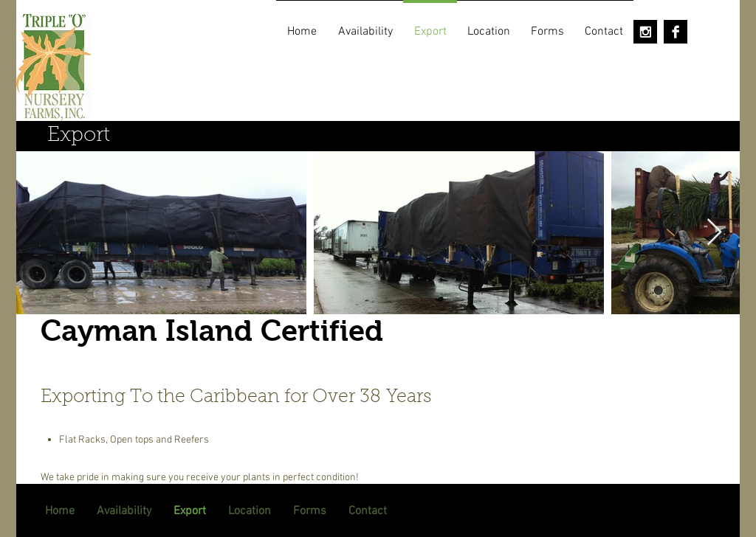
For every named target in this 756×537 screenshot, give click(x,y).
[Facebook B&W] (676, 32)
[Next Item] (714, 233)
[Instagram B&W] (645, 32)
